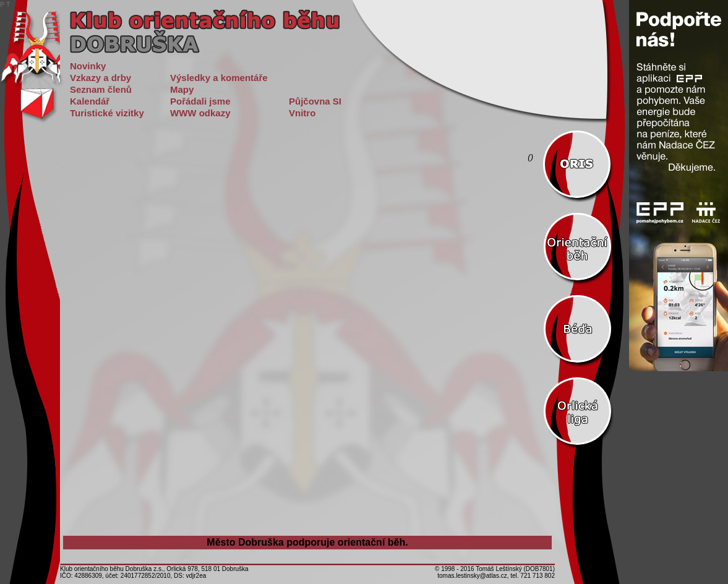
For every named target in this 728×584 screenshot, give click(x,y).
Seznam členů (101, 89)
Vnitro (302, 113)
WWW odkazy (200, 113)
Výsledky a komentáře (219, 78)
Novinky (88, 66)
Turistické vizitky (107, 113)
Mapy (182, 89)
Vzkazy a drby (101, 78)
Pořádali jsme (200, 101)
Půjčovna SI (315, 101)
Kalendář (90, 101)
